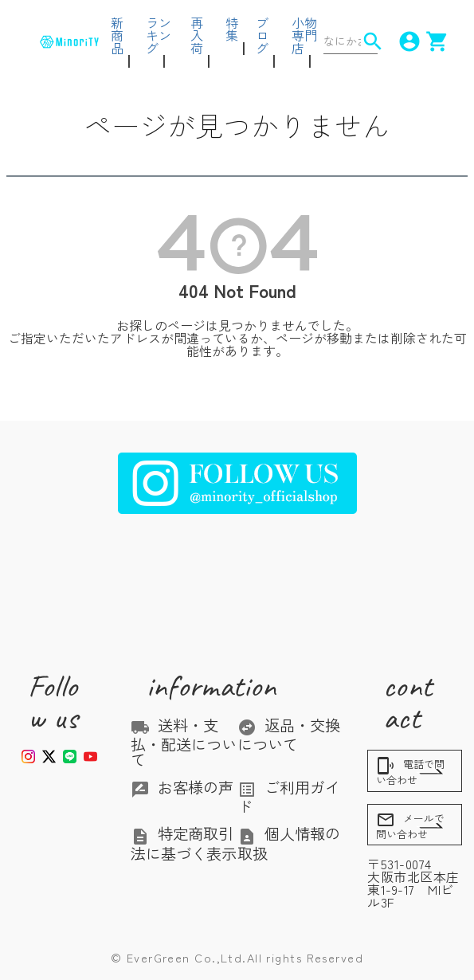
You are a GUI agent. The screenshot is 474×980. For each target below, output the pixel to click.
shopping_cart (430, 41)
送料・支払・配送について (184, 743)
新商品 (117, 35)
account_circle (402, 41)
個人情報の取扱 (289, 843)
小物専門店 (304, 35)
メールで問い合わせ (410, 826)
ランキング (159, 35)
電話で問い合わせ (410, 772)
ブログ (262, 35)
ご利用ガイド (289, 797)
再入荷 (197, 35)
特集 (232, 29)
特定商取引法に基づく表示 (184, 843)
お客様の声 (182, 787)
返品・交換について (289, 735)
